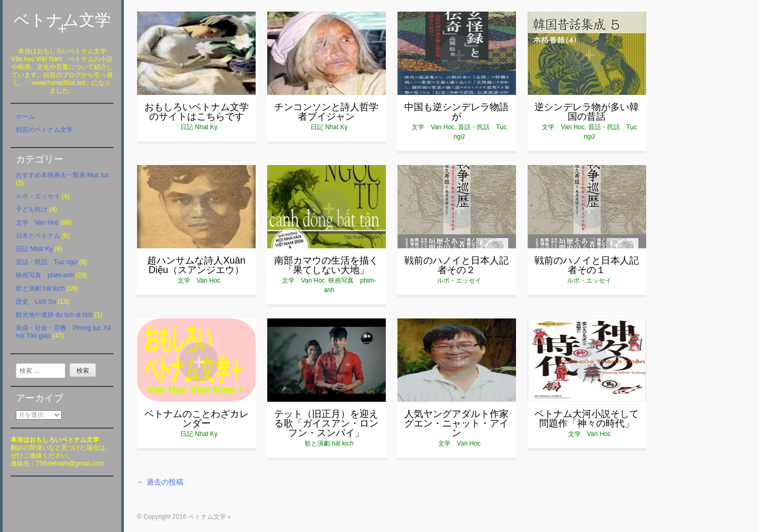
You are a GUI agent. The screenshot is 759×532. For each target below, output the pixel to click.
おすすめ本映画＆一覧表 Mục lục (62, 175)
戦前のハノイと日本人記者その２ (456, 265)
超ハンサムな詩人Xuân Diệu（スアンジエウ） (196, 265)
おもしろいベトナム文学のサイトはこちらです (197, 112)
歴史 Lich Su (36, 302)
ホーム (25, 117)
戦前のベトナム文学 (44, 130)
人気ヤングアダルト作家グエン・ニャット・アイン (456, 423)
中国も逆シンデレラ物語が (456, 112)
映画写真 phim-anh (45, 275)
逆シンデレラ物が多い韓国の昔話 (587, 112)
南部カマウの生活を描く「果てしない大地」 (326, 265)
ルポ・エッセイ (38, 196)
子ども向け (32, 209)
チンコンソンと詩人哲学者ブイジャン (326, 112)
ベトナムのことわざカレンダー (197, 419)
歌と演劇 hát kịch (40, 288)
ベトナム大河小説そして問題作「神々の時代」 (587, 419)
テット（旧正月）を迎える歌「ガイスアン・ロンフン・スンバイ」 (326, 423)
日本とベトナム (38, 236)
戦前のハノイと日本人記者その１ (587, 265)
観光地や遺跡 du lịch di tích (54, 315)
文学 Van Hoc (37, 223)
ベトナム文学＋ (62, 24)
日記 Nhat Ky (34, 249)
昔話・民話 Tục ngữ (47, 262)
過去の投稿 (160, 482)
